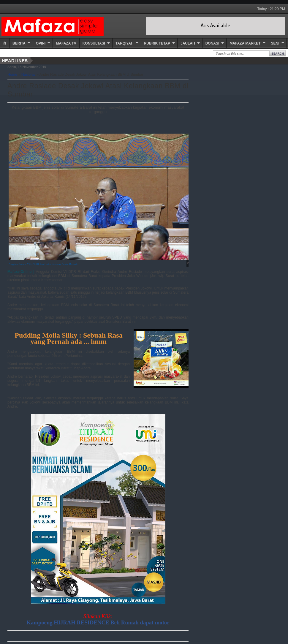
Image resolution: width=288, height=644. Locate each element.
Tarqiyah (125, 43)
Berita (19, 43)
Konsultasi (94, 43)
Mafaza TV (66, 43)
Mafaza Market (245, 43)
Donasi (212, 43)
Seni (275, 43)
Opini (41, 43)
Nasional (29, 75)
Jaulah (188, 43)
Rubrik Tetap (157, 43)
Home (12, 75)
